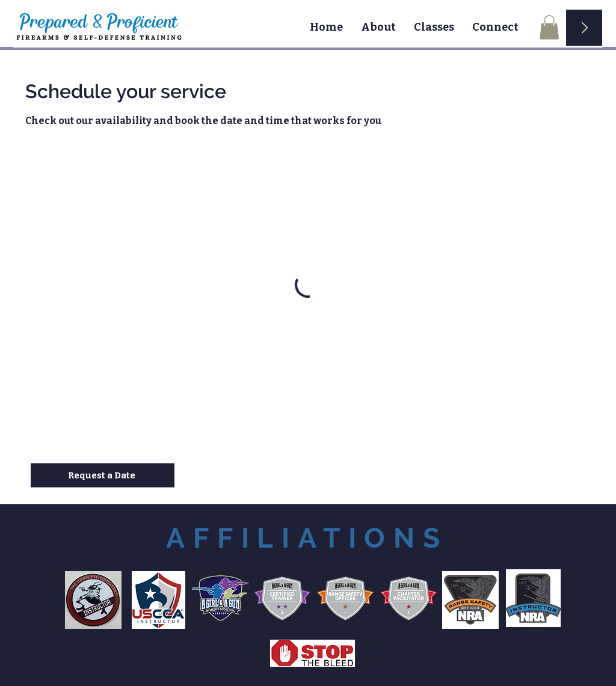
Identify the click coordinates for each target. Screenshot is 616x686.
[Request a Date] (103, 475)
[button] (549, 27)
